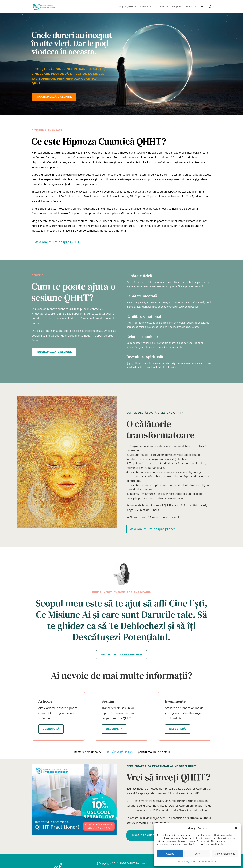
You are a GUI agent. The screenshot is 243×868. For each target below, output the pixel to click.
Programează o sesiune (54, 97)
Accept (170, 854)
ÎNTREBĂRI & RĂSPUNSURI (120, 752)
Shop (175, 7)
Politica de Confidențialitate (204, 862)
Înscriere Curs (143, 835)
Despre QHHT (126, 7)
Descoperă (51, 729)
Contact (189, 7)
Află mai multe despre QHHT (57, 242)
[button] (236, 828)
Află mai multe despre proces (153, 529)
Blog (163, 7)
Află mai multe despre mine (121, 654)
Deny (197, 854)
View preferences (225, 854)
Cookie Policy (183, 862)
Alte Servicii (147, 7)
